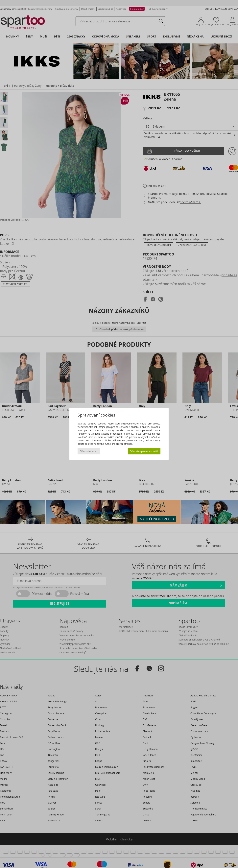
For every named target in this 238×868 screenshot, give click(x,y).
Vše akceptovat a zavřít (144, 451)
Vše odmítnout (89, 451)
